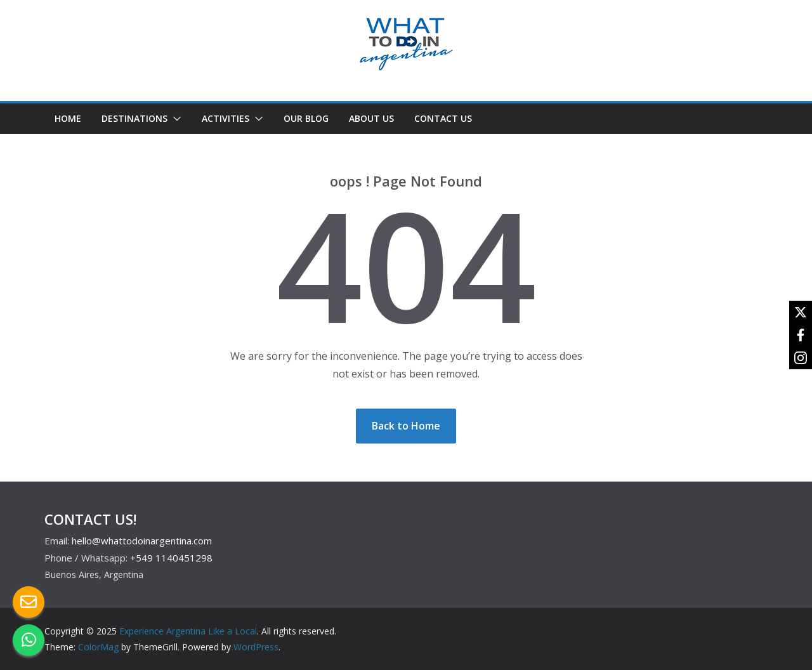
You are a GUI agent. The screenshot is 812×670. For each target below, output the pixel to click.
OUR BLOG (306, 118)
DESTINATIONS (134, 118)
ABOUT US (371, 118)
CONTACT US (443, 118)
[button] (174, 119)
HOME (68, 118)
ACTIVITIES (226, 118)
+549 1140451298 (171, 558)
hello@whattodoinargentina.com (142, 541)
